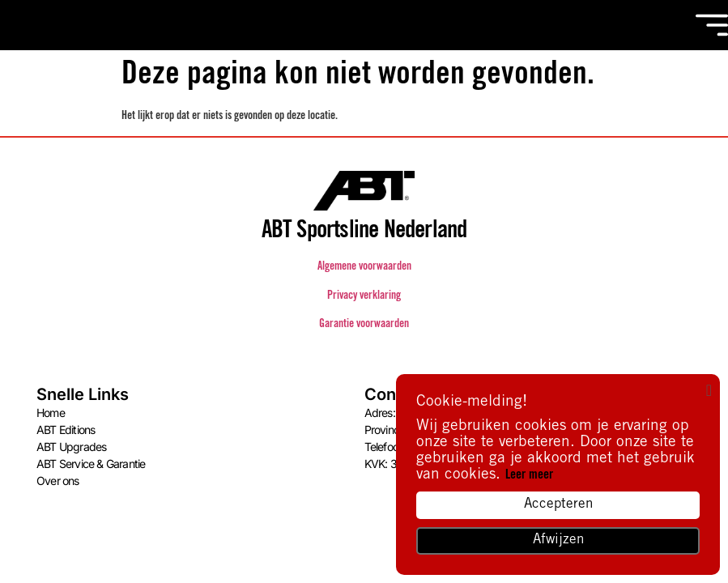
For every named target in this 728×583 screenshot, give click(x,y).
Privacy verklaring (364, 296)
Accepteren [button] (558, 505)
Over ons (58, 481)
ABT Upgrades (71, 447)
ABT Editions (66, 430)
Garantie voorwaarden (364, 325)
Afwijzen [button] (558, 540)
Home (51, 413)
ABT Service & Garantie (91, 464)
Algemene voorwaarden (364, 267)
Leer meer (529, 475)
